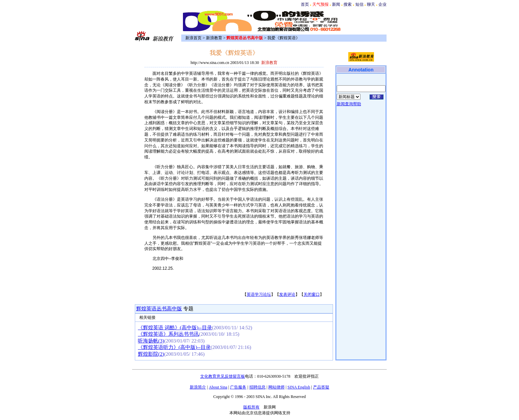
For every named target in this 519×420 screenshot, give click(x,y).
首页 (305, 4)
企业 (382, 4)
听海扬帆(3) (151, 341)
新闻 (336, 4)
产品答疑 (321, 387)
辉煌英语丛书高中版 (159, 309)
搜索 (348, 4)
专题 (188, 309)
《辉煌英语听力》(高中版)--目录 (174, 347)
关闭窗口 (312, 294)
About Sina (218, 387)
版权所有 (251, 407)
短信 (359, 4)
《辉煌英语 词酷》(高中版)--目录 (175, 328)
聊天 (371, 4)
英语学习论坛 (259, 294)
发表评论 (287, 294)
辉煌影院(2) (151, 354)
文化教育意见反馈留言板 (223, 376)
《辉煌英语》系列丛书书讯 (168, 334)
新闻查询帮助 (349, 104)
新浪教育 (214, 38)
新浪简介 (198, 387)
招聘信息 (257, 387)
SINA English (299, 387)
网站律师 (276, 387)
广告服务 (238, 387)
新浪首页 (193, 38)
